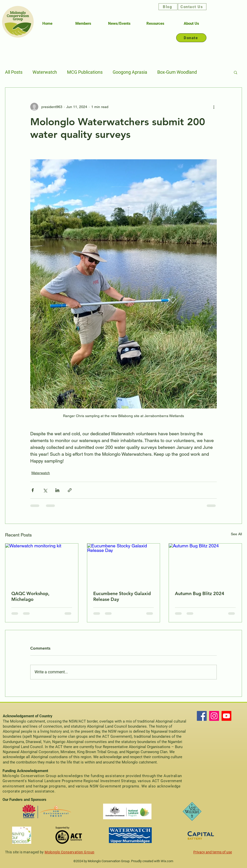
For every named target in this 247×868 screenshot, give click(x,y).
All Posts (14, 72)
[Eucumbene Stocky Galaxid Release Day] (124, 564)
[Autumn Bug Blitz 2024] (205, 564)
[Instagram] (214, 716)
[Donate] (191, 38)
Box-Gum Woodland (177, 72)
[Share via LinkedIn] (57, 490)
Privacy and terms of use (213, 852)
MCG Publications (85, 72)
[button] (236, 72)
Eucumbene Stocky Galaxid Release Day (122, 596)
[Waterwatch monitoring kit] (42, 564)
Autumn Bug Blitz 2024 (200, 593)
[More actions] (214, 107)
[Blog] (168, 7)
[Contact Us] (192, 7)
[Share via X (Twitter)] (45, 490)
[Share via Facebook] (33, 490)
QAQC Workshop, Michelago (30, 596)
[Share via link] (70, 490)
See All (236, 534)
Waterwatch (45, 72)
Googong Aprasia (130, 72)
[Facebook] (202, 716)
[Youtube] (226, 716)
